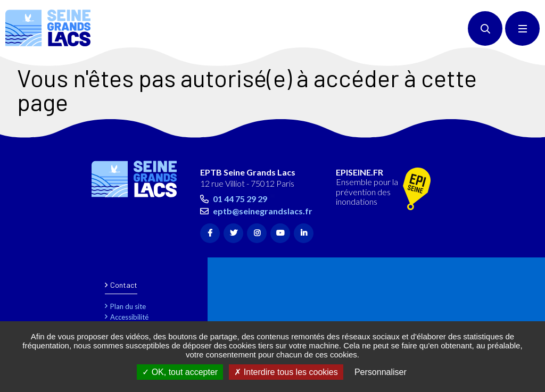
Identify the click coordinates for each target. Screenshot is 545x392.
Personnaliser (381, 372)
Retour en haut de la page (518, 132)
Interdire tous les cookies (286, 372)
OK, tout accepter (180, 372)
